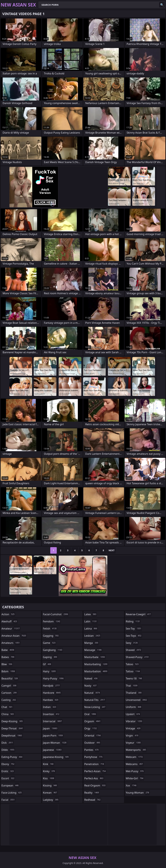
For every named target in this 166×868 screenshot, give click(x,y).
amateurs (11, 643)
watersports (136, 750)
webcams (135, 764)
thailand (134, 693)
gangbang (53, 650)
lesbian (93, 636)
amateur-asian (14, 636)
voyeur (134, 743)
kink (49, 764)
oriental (93, 736)
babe (8, 650)
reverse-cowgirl (139, 614)
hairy (50, 671)
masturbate (95, 657)
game (50, 643)
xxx (132, 785)
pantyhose (94, 757)
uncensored (137, 700)
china (8, 714)
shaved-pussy (138, 657)
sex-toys (134, 636)
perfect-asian (95, 771)
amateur (11, 629)
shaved (134, 650)
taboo (133, 664)
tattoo (133, 671)
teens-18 (134, 678)
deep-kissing (12, 721)
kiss (49, 778)
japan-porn (53, 736)
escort (8, 778)
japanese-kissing (56, 757)
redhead (93, 800)
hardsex (51, 700)
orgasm (93, 721)
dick (8, 743)
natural (92, 693)
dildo (8, 750)
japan (51, 728)
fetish (50, 629)
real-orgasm (95, 785)
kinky (49, 771)
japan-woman (55, 743)
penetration (95, 764)
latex (91, 614)
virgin (132, 736)
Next (112, 550)
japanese (53, 750)
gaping (50, 657)
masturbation (96, 671)
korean (50, 793)
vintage (133, 728)
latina (91, 629)
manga (92, 643)
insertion (52, 714)
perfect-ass (94, 778)
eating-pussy (12, 757)
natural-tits (95, 700)
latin (91, 621)
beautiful (10, 678)
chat (7, 707)
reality (92, 793)
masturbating (96, 664)
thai (132, 686)
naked (91, 678)
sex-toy (134, 629)
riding (133, 621)
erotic (8, 771)
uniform (134, 707)
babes (8, 657)
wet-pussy (135, 771)
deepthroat (12, 736)
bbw (7, 664)
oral (91, 714)
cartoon (9, 693)
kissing (50, 785)
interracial (53, 721)
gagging (51, 636)
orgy (91, 728)
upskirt (133, 714)
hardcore (52, 693)
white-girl (135, 778)
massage (93, 650)
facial (9, 800)
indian (50, 707)
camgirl (9, 686)
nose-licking (95, 707)
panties (92, 750)
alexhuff (10, 621)
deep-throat (13, 728)
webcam (135, 757)
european (10, 785)
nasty (91, 686)
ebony (8, 764)
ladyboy (51, 800)
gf (47, 664)
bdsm (9, 671)
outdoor (93, 743)
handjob (52, 686)
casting (9, 700)
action (8, 614)
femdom (52, 621)
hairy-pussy (54, 678)
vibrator (134, 721)
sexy (132, 643)
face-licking (12, 793)
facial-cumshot (56, 614)
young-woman (138, 793)
